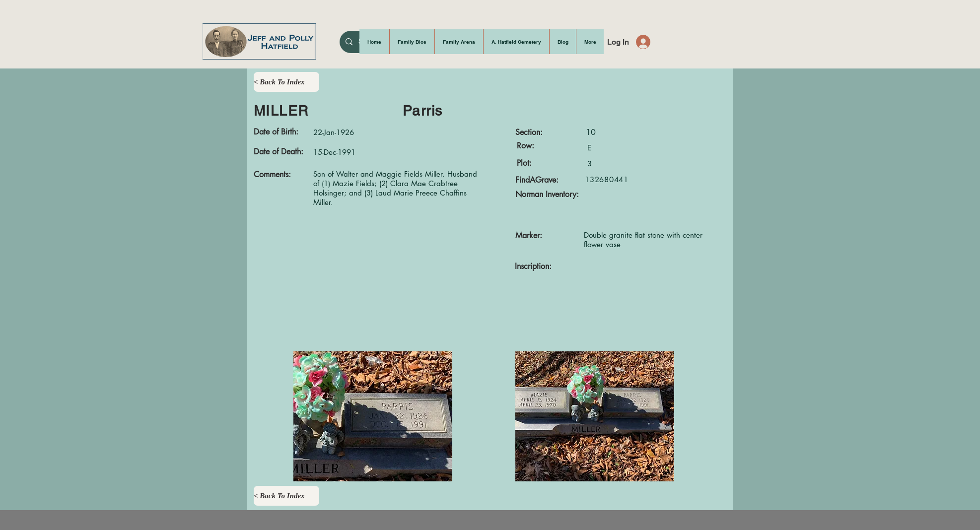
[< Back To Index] (286, 82)
